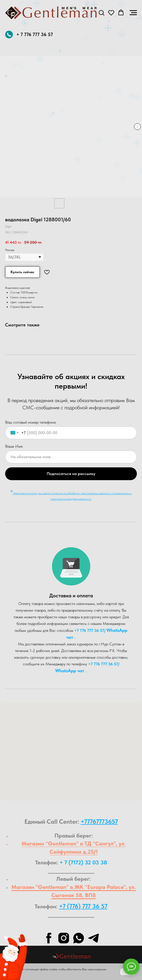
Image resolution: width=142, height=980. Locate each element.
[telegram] (93, 938)
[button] (101, 13)
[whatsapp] (79, 938)
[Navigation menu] (133, 13)
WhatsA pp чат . (71, 671)
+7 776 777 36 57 (89, 630)
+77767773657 (99, 822)
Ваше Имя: (14, 446)
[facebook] (49, 938)
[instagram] (64, 938)
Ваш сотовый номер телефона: (31, 422)
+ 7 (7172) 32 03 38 (83, 862)
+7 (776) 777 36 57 (83, 906)
